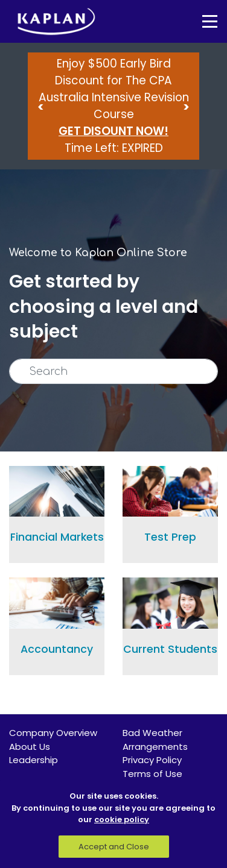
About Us (30, 747)
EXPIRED (142, 148)
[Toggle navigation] (201, 21)
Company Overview (53, 733)
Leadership (34, 760)
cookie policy (122, 819)
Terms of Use (152, 774)
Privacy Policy (152, 760)
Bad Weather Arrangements (155, 740)
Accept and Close (114, 847)
